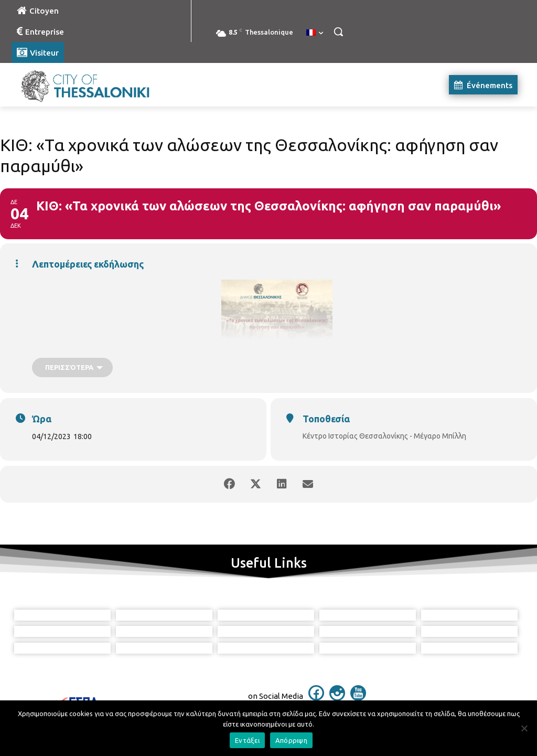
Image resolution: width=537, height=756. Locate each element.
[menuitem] (315, 33)
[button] (338, 31)
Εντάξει (247, 740)
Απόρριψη (291, 740)
